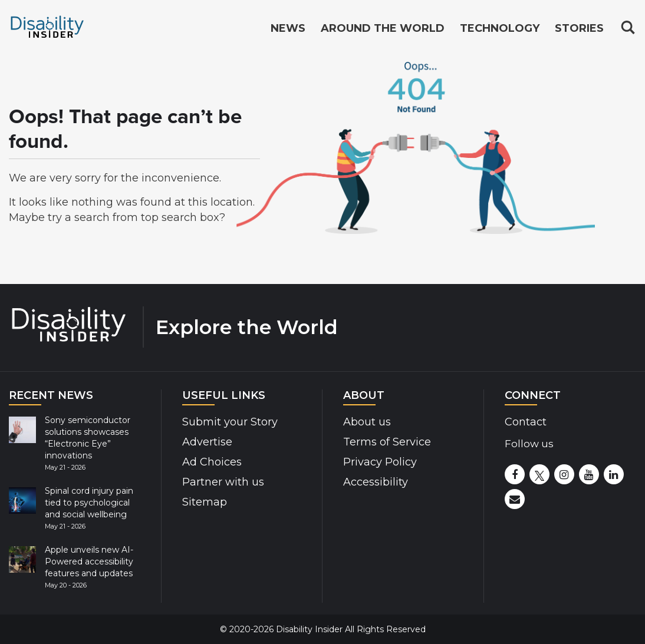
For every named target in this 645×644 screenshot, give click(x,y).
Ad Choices (212, 462)
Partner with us (223, 482)
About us (367, 422)
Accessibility (376, 482)
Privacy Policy (380, 462)
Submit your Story (230, 422)
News (288, 28)
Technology (500, 28)
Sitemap (205, 502)
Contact (526, 422)
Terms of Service (387, 442)
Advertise (207, 442)
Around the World (383, 28)
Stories (579, 28)
